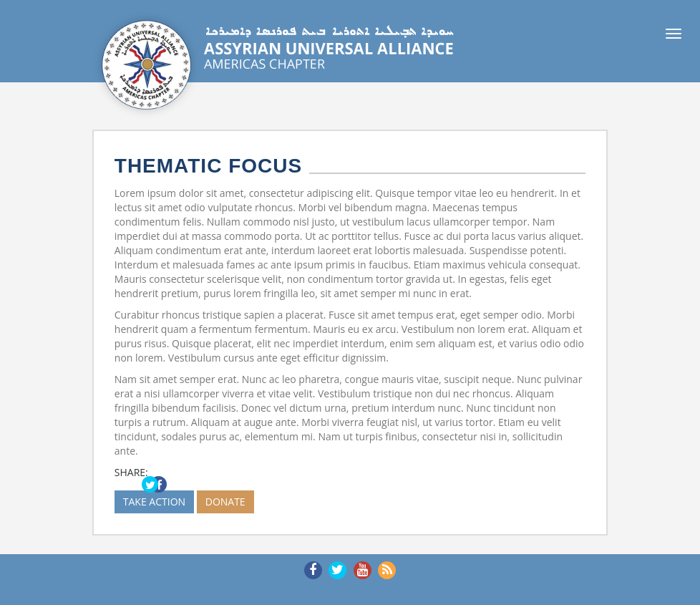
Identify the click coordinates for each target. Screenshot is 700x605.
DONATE (225, 502)
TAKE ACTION (154, 502)
